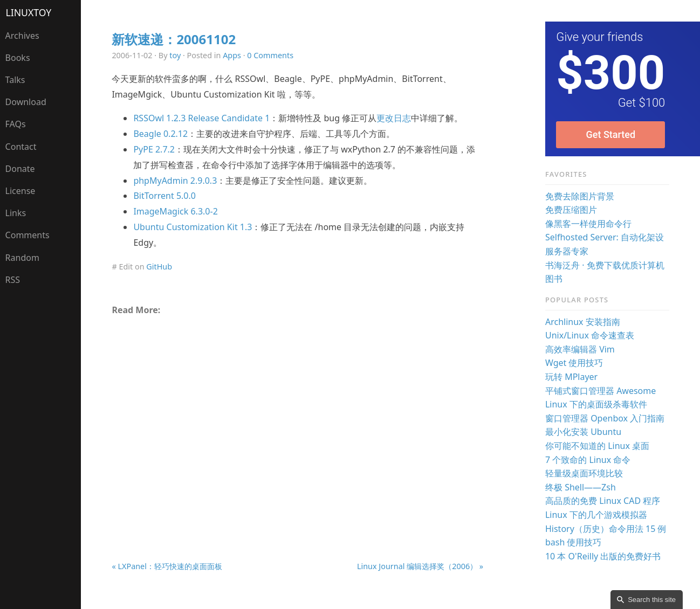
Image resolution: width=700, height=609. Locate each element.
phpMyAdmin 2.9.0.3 (175, 181)
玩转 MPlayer (571, 377)
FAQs (16, 124)
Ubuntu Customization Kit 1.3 (193, 227)
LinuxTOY (29, 12)
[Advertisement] (298, 413)
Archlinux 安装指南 (583, 322)
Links (16, 213)
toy (175, 55)
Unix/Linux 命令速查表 (590, 335)
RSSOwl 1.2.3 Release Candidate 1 (201, 118)
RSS (13, 280)
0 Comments (270, 55)
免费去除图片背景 (580, 196)
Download (26, 102)
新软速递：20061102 (174, 39)
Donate (20, 169)
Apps (232, 55)
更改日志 (394, 118)
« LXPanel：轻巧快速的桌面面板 (167, 566)
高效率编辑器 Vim (580, 349)
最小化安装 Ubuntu (583, 432)
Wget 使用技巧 (574, 363)
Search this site (652, 600)
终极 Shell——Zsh (581, 487)
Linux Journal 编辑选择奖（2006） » (420, 566)
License (20, 191)
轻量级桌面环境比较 (584, 473)
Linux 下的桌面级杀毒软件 (596, 404)
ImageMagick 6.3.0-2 (175, 211)
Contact (21, 147)
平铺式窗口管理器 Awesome (601, 391)
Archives (22, 36)
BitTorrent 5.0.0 (164, 196)
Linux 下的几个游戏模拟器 (596, 515)
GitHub (159, 267)
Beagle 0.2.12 (160, 134)
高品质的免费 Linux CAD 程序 (603, 501)
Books (18, 58)
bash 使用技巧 (574, 542)
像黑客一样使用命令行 (588, 224)
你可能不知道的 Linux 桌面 (597, 446)
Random (22, 258)
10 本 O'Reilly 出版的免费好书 (603, 556)
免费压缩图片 (571, 210)
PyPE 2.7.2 (154, 149)
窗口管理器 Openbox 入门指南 (605, 418)
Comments (28, 235)
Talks (15, 80)
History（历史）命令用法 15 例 (606, 529)
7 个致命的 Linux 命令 (588, 460)
